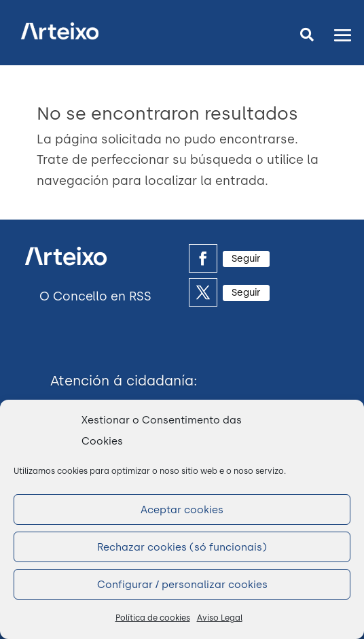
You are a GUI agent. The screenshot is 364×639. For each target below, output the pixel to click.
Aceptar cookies (182, 510)
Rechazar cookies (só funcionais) (182, 547)
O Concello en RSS (95, 296)
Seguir (246, 259)
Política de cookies (153, 618)
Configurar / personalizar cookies (182, 585)
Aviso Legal (220, 618)
